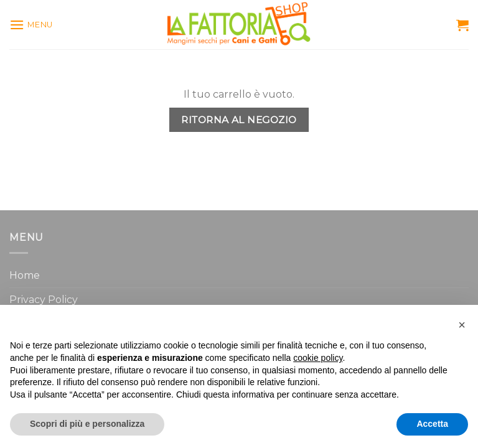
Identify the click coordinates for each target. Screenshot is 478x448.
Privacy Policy (44, 300)
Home (25, 275)
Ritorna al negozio (239, 120)
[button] (462, 325)
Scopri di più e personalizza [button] (87, 424)
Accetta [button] (432, 424)
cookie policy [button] (318, 358)
